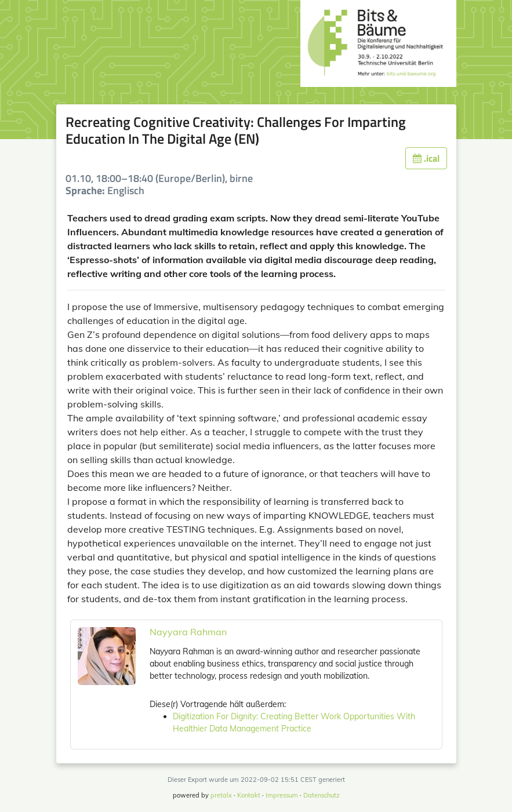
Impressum (282, 795)
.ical (426, 158)
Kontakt (249, 795)
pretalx (221, 795)
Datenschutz (322, 795)
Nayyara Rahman (188, 632)
